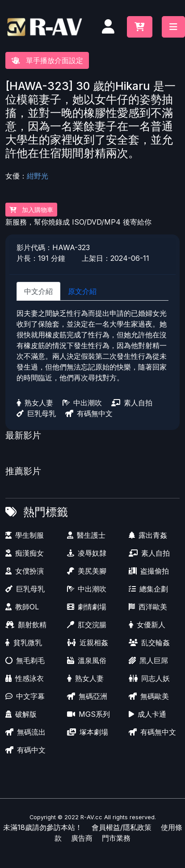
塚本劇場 (88, 732)
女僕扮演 (25, 571)
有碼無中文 (89, 413)
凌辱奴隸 (87, 553)
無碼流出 (25, 732)
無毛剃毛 (25, 660)
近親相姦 (88, 642)
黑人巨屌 (148, 660)
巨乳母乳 (36, 413)
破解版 (21, 714)
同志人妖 (149, 678)
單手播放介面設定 (47, 60)
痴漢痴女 (25, 553)
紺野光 (38, 176)
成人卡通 (147, 714)
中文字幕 (25, 696)
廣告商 (82, 838)
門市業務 (116, 838)
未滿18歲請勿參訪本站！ (43, 827)
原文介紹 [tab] (82, 291)
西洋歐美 (148, 607)
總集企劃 (148, 589)
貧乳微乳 (24, 642)
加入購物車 (31, 210)
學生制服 (25, 535)
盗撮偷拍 (149, 571)
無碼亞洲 (87, 696)
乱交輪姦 (149, 642)
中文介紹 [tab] (38, 291)
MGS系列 (88, 714)
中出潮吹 (82, 403)
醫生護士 (86, 535)
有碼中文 (25, 750)
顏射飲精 (26, 625)
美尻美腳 (87, 571)
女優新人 (147, 625)
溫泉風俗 (87, 660)
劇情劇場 (87, 607)
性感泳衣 (25, 678)
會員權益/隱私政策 (122, 827)
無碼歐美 (149, 696)
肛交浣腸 (87, 625)
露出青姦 (148, 535)
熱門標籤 (46, 512)
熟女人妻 (35, 403)
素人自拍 (132, 403)
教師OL (22, 607)
